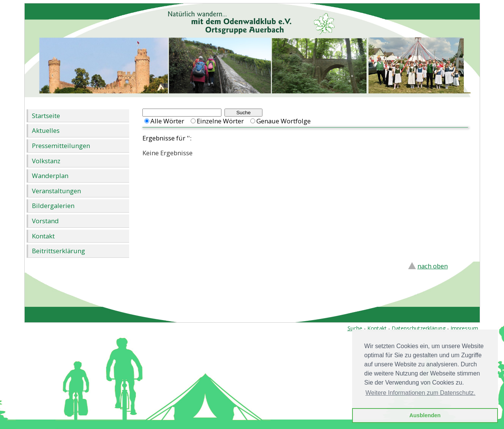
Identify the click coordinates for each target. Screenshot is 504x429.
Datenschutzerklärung (419, 328)
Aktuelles (46, 130)
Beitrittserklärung (58, 251)
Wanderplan (50, 176)
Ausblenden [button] (425, 415)
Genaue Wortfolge (284, 121)
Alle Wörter (167, 121)
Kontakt (43, 236)
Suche (355, 328)
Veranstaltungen (56, 191)
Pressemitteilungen (61, 146)
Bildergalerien (53, 206)
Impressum (464, 328)
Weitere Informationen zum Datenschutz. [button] (420, 393)
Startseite (46, 116)
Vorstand (45, 221)
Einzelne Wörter (220, 121)
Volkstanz (46, 161)
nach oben (433, 266)
